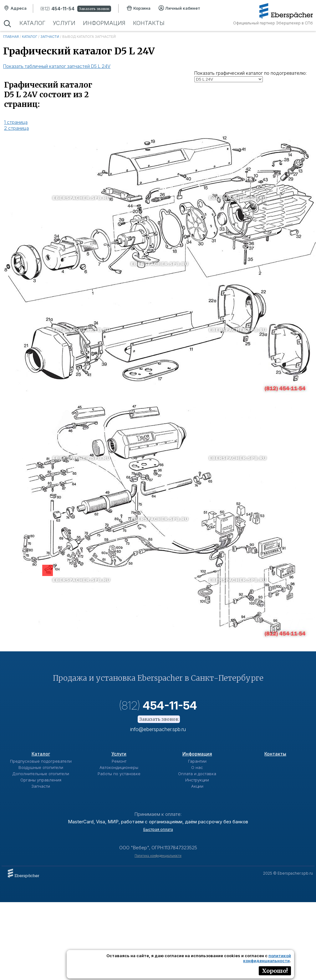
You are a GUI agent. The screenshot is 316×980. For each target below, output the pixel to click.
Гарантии (197, 761)
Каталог (32, 23)
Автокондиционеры (119, 767)
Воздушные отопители (41, 767)
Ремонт (119, 761)
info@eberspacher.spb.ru (158, 729)
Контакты (148, 23)
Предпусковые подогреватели (41, 761)
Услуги (64, 23)
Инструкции (197, 780)
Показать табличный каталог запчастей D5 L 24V (57, 66)
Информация (104, 23)
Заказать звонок (94, 9)
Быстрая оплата (158, 829)
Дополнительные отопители (41, 774)
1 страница (16, 122)
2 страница (16, 128)
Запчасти (50, 37)
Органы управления (41, 780)
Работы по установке (119, 774)
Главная (11, 37)
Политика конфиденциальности (158, 856)
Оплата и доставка (197, 774)
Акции (197, 786)
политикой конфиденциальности (267, 958)
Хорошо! (275, 971)
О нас (197, 767)
